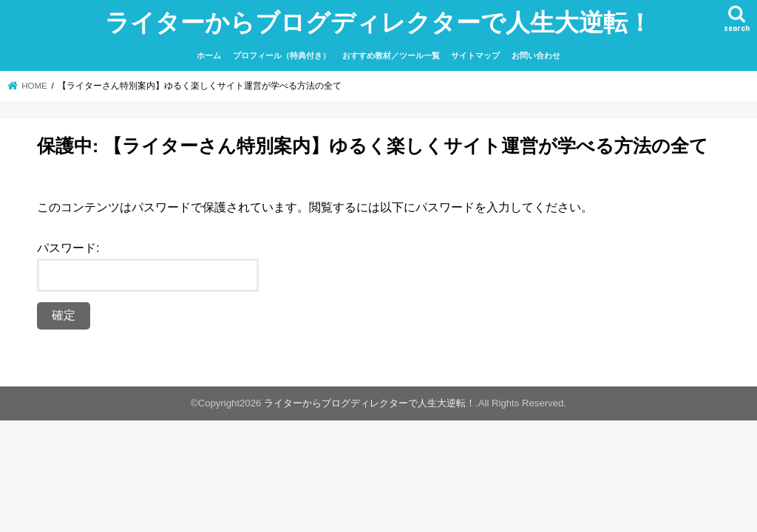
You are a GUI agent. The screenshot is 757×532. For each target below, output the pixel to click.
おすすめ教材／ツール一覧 (391, 55)
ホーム (209, 55)
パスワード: (148, 266)
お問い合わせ (536, 55)
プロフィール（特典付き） (282, 55)
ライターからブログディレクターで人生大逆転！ (378, 22)
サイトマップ (475, 55)
